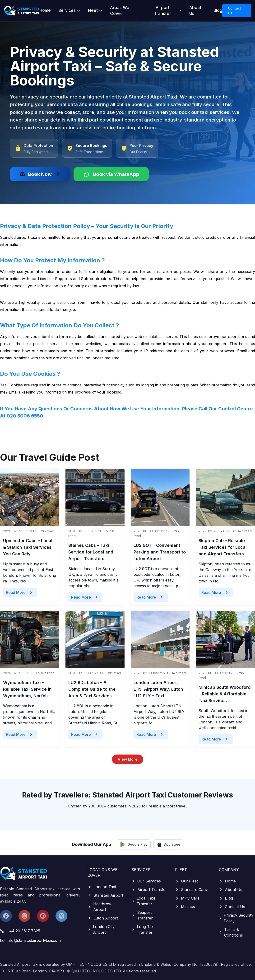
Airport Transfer (168, 11)
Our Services (146, 881)
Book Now (40, 174)
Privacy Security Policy (236, 918)
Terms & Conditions (231, 932)
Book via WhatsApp (111, 174)
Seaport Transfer (142, 915)
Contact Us (234, 11)
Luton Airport (103, 918)
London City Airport (101, 929)
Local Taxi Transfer (143, 901)
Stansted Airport (105, 895)
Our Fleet (186, 881)
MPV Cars (187, 898)
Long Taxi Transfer (143, 929)
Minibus (185, 907)
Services (69, 10)
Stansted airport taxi (18, 237)
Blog (218, 10)
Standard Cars (191, 890)
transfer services (186, 279)
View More (128, 759)
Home (45, 10)
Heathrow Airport (99, 907)
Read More (20, 592)
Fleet (95, 10)
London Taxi (102, 887)
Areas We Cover (120, 11)
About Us (195, 11)
